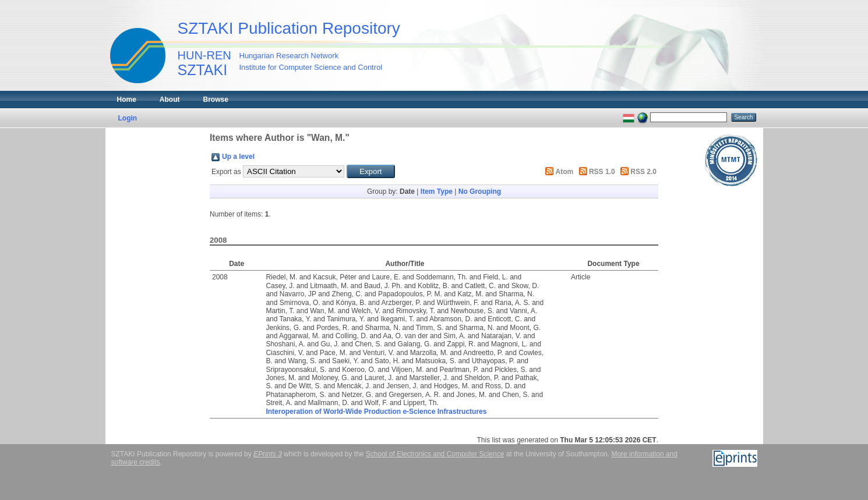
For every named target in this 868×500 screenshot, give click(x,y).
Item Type (437, 192)
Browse (216, 100)
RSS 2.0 (643, 172)
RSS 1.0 (602, 172)
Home (127, 100)
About (170, 100)
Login (128, 118)
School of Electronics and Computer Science (435, 454)
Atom (565, 172)
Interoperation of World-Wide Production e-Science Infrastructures (376, 412)
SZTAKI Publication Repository (289, 28)
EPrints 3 (268, 454)
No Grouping (480, 192)
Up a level (238, 157)
